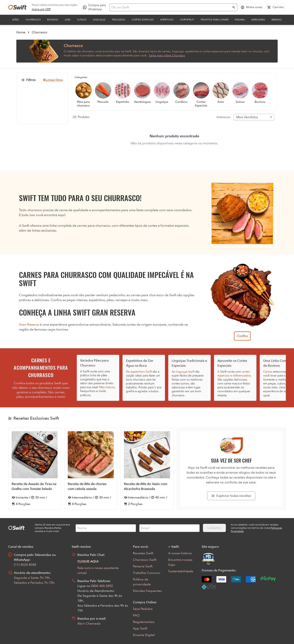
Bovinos (53, 20)
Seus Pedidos (143, 609)
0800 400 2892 (102, 586)
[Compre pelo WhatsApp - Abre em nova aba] (95, 7)
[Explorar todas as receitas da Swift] (231, 496)
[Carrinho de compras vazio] (276, 7)
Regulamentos (144, 622)
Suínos (82, 20)
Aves (68, 20)
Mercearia (258, 20)
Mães (16, 20)
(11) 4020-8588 (25, 565)
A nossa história (180, 553)
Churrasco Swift (145, 560)
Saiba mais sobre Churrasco (167, 55)
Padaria (240, 20)
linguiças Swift (185, 372)
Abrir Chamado (89, 624)
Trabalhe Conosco (147, 573)
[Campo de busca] (171, 7)
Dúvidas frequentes (147, 591)
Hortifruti (187, 20)
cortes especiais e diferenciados (234, 374)
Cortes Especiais (143, 20)
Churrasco (33, 20)
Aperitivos (167, 20)
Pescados (119, 20)
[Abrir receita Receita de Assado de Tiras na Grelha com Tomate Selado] (35, 469)
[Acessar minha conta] (251, 7)
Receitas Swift (143, 553)
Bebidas (277, 20)
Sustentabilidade (181, 571)
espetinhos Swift (141, 372)
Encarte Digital (144, 635)
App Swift (140, 628)
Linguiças (99, 20)
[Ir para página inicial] (18, 7)
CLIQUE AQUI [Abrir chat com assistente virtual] (88, 561)
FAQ (136, 615)
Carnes (268, 372)
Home (21, 32)
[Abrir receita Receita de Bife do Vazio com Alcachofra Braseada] (147, 469)
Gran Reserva (29, 325)
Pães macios (107, 387)
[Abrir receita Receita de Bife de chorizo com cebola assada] (91, 469)
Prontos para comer (215, 20)
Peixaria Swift (143, 566)
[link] (41, 9)
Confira (242, 336)
